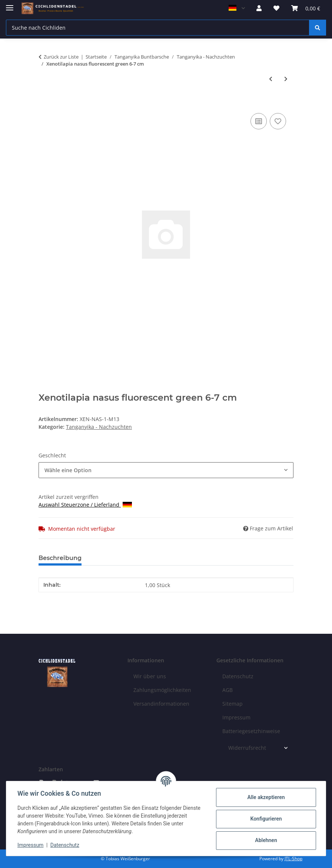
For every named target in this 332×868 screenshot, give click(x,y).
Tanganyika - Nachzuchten (99, 427)
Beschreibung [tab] (60, 558)
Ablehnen (265, 840)
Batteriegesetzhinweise (251, 731)
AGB (228, 690)
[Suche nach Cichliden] (158, 28)
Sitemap (233, 704)
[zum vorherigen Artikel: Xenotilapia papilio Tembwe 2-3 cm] (271, 79)
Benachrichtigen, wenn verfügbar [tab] (200, 558)
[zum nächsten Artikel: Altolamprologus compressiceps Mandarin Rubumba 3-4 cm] (286, 79)
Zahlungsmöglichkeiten (162, 690)
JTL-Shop (293, 859)
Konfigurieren (265, 819)
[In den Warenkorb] (44, 103)
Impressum (31, 845)
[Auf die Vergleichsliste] (259, 121)
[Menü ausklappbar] (10, 5)
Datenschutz (66, 845)
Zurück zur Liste (61, 57)
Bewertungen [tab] (115, 558)
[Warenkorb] (306, 8)
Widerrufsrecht (247, 748)
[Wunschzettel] (276, 8)
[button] (259, 8)
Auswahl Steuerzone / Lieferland (85, 505)
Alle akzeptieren (265, 797)
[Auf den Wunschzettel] (278, 121)
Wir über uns (150, 676)
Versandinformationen (161, 704)
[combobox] (166, 470)
